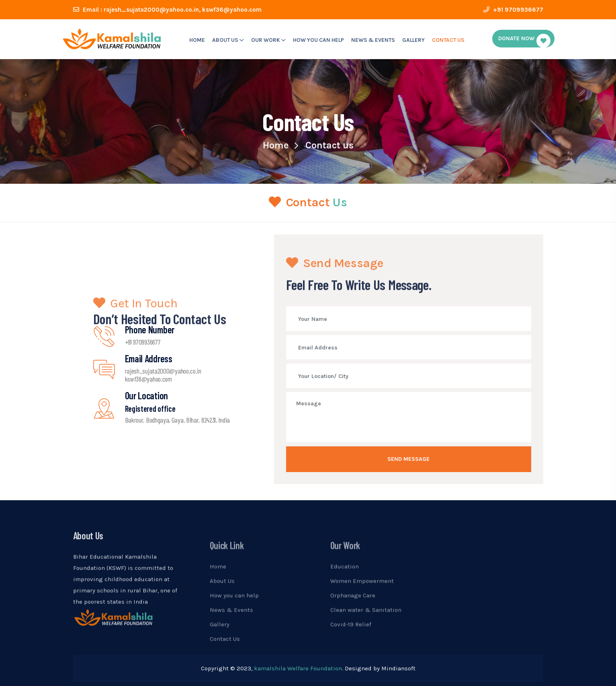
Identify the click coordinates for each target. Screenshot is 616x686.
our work (268, 40)
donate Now (524, 41)
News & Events (373, 40)
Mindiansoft (398, 668)
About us (228, 40)
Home (197, 40)
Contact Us (448, 40)
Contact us (329, 145)
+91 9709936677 (513, 10)
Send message (408, 459)
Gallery (413, 40)
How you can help (318, 40)
